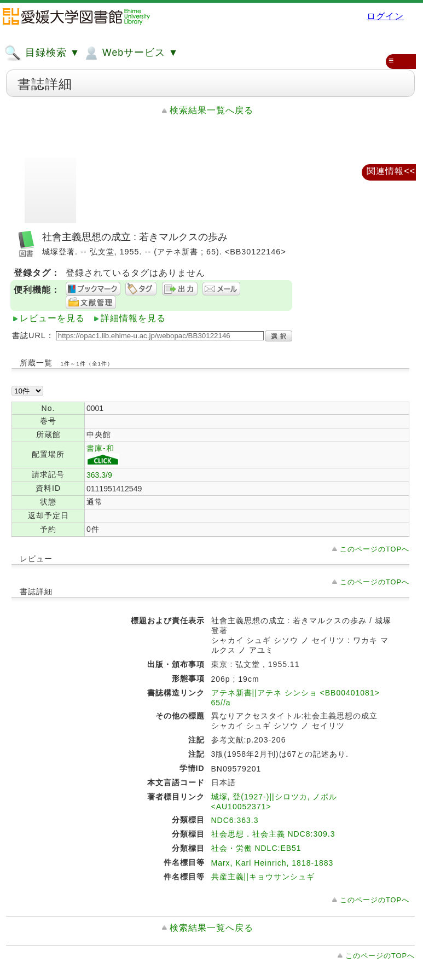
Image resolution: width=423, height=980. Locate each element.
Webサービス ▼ (131, 53)
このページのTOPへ (375, 549)
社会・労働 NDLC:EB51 (256, 848)
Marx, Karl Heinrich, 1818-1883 (273, 863)
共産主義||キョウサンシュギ (263, 877)
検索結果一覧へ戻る (211, 110)
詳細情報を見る (133, 318)
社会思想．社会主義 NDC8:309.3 (273, 834)
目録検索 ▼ (42, 53)
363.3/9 (99, 475)
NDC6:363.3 (235, 820)
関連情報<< (391, 171)
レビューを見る (52, 318)
